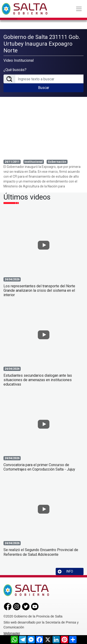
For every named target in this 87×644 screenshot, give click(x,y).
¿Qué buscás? (15, 70)
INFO (65, 571)
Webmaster (12, 633)
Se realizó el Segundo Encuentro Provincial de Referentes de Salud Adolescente (41, 552)
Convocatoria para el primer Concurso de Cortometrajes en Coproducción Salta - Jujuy (39, 467)
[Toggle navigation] (79, 9)
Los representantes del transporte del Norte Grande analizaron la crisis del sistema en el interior (39, 290)
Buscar (44, 88)
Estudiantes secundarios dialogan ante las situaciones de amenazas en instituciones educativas (38, 380)
